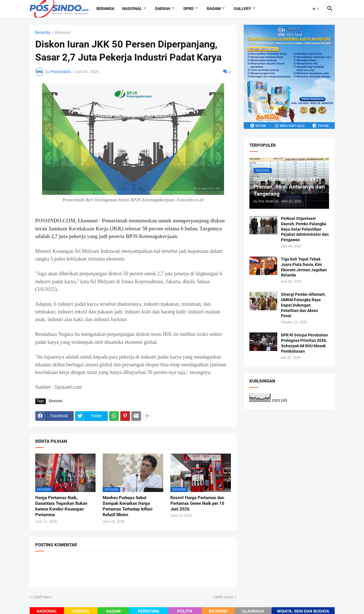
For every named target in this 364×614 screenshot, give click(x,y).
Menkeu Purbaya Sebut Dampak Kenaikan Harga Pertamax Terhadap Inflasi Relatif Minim (128, 506)
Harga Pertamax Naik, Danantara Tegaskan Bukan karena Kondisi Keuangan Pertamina (61, 506)
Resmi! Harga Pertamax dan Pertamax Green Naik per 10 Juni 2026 (197, 504)
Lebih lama (223, 597)
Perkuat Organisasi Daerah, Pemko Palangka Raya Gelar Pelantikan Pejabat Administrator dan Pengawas (305, 229)
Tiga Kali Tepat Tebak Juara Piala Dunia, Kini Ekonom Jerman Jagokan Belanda (304, 267)
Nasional (132, 9)
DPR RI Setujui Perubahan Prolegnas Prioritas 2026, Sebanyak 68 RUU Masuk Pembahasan (304, 343)
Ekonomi (62, 33)
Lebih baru (42, 597)
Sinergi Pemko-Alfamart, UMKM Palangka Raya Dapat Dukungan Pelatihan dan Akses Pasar (303, 305)
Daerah (163, 9)
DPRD (189, 9)
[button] (316, 9)
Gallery (242, 9)
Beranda (105, 9)
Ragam (214, 9)
